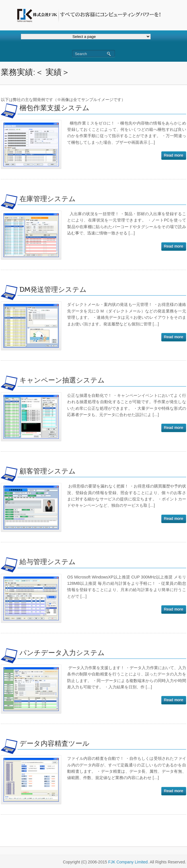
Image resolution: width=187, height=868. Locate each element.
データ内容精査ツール (54, 744)
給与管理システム (48, 562)
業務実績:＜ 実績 (31, 72)
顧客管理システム (48, 471)
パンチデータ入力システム (62, 653)
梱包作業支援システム (54, 108)
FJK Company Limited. (128, 862)
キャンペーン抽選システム (62, 380)
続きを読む (174, 156)
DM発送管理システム (53, 290)
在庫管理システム (48, 199)
